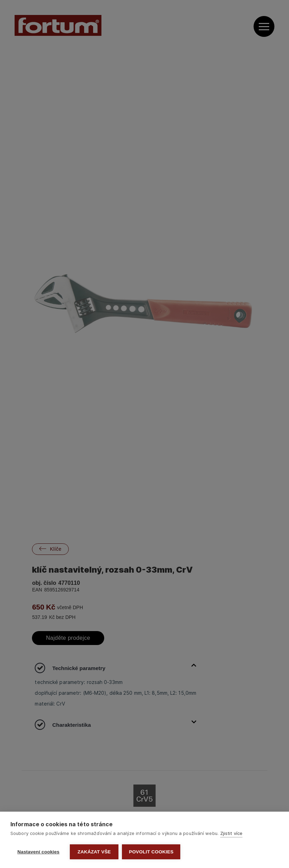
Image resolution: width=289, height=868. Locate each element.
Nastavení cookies (38, 852)
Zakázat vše (94, 852)
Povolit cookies (151, 852)
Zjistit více (231, 833)
